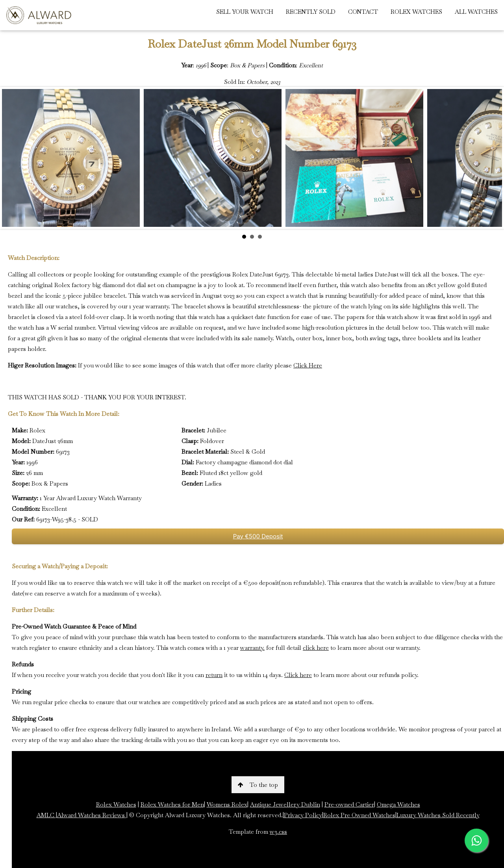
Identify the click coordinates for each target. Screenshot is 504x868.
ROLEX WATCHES (416, 12)
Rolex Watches (116, 804)
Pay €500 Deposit (258, 536)
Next (492, 158)
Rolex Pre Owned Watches (359, 815)
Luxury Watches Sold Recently (438, 815)
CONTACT (363, 12)
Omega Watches (398, 804)
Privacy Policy (303, 815)
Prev (12, 158)
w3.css (278, 832)
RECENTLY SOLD (311, 12)
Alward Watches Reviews (92, 815)
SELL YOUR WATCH (245, 12)
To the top (258, 785)
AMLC (46, 815)
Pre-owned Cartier (349, 804)
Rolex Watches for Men (172, 804)
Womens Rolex (227, 804)
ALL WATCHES (476, 12)
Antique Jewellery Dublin (285, 804)
